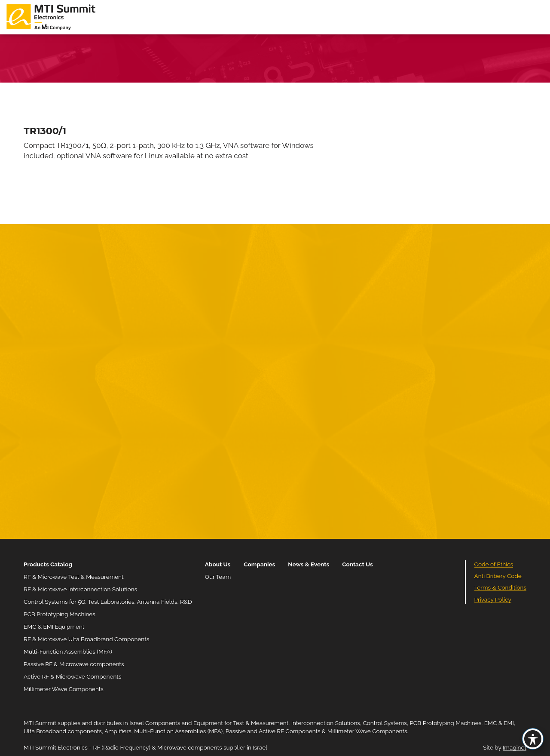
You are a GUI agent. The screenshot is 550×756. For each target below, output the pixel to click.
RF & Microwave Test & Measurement (74, 577)
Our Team (218, 577)
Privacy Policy (493, 599)
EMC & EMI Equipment (54, 627)
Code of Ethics (494, 564)
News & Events (309, 564)
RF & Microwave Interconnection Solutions (80, 589)
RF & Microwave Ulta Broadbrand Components (86, 639)
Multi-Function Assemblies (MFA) (68, 652)
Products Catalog (48, 564)
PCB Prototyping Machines (60, 614)
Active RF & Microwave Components (73, 676)
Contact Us (357, 564)
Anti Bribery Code (498, 576)
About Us (218, 564)
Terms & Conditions (500, 587)
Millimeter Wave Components (64, 689)
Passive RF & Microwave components (74, 664)
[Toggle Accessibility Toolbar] (533, 739)
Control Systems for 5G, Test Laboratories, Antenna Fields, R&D (108, 602)
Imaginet (515, 747)
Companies (259, 564)
